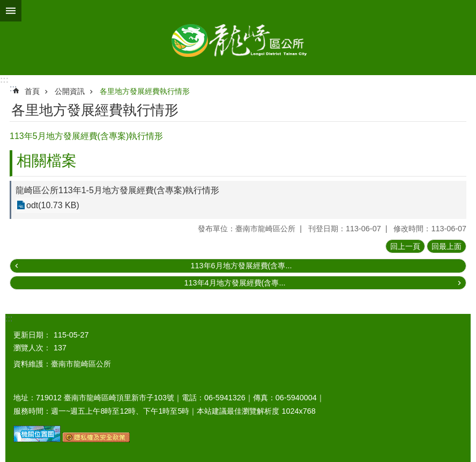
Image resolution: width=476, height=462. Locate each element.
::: (4, 80)
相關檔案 (47, 161)
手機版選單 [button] (11, 11)
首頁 (32, 91)
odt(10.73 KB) (53, 205)
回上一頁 (405, 246)
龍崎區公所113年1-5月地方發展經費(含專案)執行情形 (117, 190)
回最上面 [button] (447, 246)
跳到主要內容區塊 (6, 6)
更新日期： (32, 335)
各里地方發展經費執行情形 (145, 91)
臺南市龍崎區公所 (238, 38)
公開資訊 (70, 91)
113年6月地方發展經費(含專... (241, 266)
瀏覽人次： (32, 348)
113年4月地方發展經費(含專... (235, 283)
